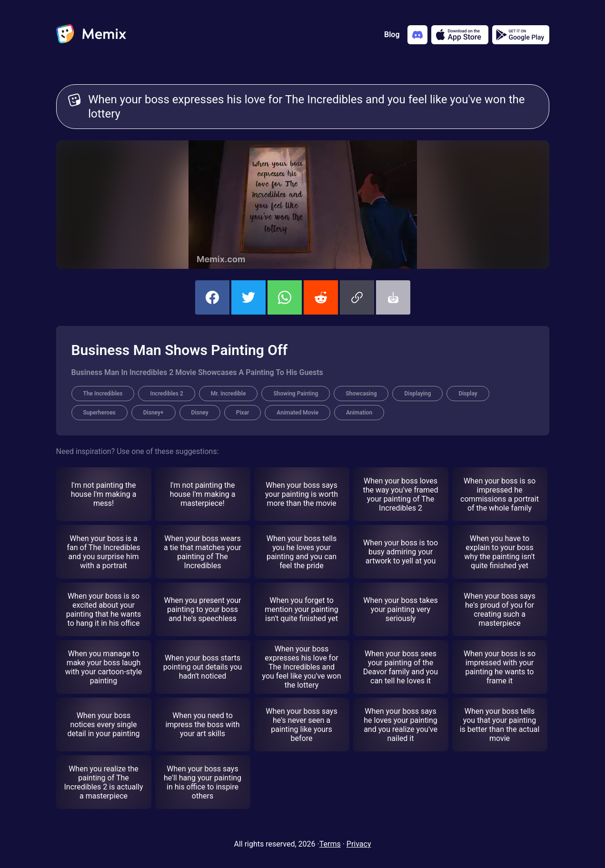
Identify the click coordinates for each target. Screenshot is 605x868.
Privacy (359, 844)
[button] (357, 297)
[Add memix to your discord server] (417, 35)
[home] (91, 35)
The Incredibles (103, 394)
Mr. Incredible (228, 394)
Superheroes (99, 413)
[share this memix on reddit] (321, 297)
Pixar (243, 413)
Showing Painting (296, 394)
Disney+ (154, 413)
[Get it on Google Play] (521, 35)
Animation (359, 413)
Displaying (417, 394)
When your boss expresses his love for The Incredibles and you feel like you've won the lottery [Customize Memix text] (312, 107)
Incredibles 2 (166, 394)
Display (468, 394)
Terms (330, 844)
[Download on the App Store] (460, 35)
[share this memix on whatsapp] (285, 297)
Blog (392, 35)
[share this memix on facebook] (212, 297)
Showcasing (361, 394)
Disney (200, 413)
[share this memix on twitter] (248, 297)
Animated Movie (298, 413)
